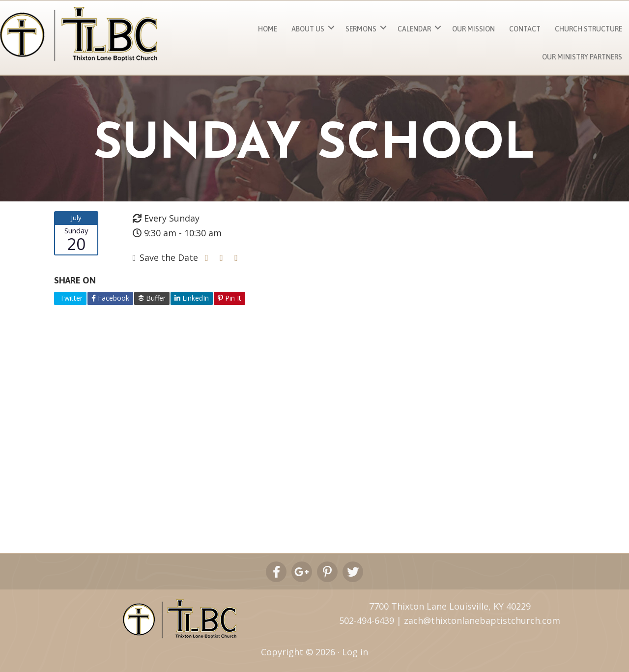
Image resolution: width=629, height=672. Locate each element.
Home (268, 29)
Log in (355, 652)
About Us (308, 29)
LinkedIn (192, 298)
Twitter (70, 298)
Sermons (361, 29)
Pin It (229, 298)
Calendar (414, 29)
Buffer (152, 298)
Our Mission (473, 29)
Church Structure (588, 29)
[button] (331, 28)
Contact (525, 29)
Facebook (110, 298)
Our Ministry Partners (582, 57)
